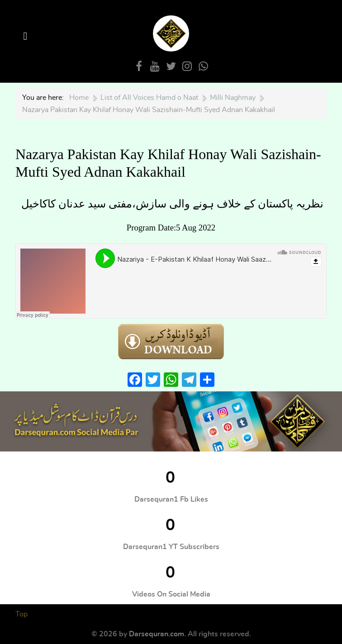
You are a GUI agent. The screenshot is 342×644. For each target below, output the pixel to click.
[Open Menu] (27, 36)
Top (21, 614)
